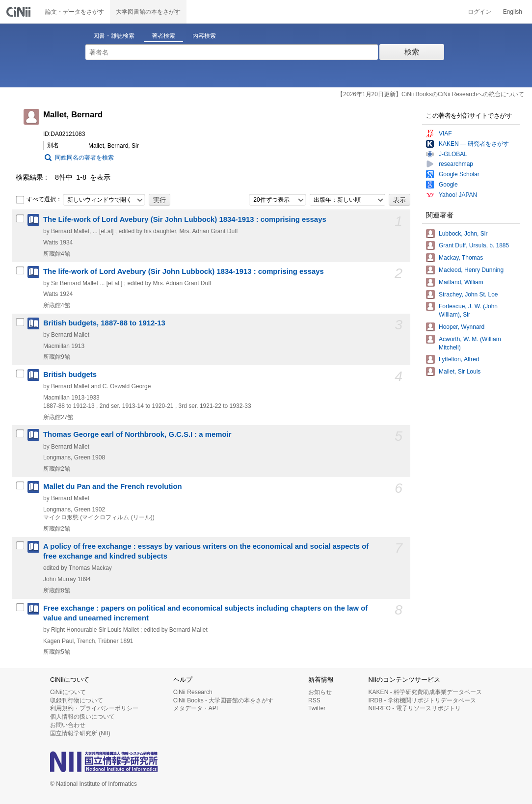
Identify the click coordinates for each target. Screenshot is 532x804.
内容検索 (204, 36)
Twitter (317, 708)
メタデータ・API (196, 708)
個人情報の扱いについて (82, 717)
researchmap (456, 164)
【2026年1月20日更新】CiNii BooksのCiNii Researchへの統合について (431, 94)
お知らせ (320, 692)
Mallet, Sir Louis (460, 372)
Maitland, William (461, 282)
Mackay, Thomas (461, 258)
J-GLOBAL (453, 154)
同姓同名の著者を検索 (84, 158)
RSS (314, 700)
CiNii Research (193, 692)
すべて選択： (39, 200)
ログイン (479, 12)
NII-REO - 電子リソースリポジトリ (415, 708)
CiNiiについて (68, 692)
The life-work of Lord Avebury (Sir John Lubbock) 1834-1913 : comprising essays (184, 271)
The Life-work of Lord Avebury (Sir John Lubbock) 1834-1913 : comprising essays (185, 219)
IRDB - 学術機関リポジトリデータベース (422, 700)
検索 (412, 52)
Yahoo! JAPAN (458, 195)
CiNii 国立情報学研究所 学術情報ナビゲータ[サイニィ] (20, 12)
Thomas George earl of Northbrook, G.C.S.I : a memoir (137, 434)
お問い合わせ (68, 725)
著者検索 (163, 36)
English (513, 12)
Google (448, 185)
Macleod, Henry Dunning (471, 270)
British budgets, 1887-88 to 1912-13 (104, 323)
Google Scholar (459, 174)
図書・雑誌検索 (114, 36)
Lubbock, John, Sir (463, 234)
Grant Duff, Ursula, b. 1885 (474, 245)
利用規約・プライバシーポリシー (94, 708)
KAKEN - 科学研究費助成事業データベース (425, 692)
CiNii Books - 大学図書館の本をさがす (224, 700)
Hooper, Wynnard (462, 327)
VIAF (445, 134)
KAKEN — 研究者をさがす (474, 144)
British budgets (70, 375)
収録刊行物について (77, 700)
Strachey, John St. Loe (468, 295)
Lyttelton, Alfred (459, 359)
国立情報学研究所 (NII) (80, 733)
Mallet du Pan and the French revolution (113, 486)
